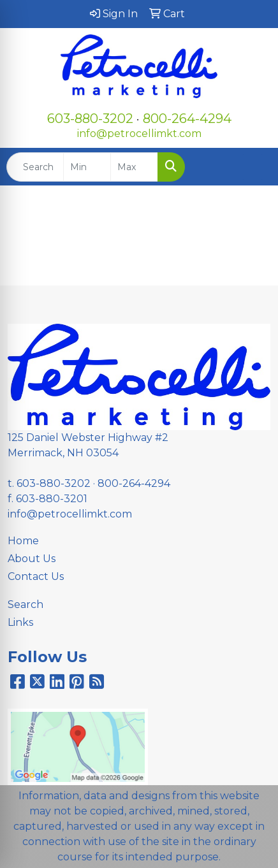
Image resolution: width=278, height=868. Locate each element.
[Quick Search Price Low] (87, 167)
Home (23, 541)
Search (26, 604)
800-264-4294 (187, 119)
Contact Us (36, 576)
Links (20, 622)
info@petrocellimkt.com (139, 134)
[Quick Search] (35, 167)
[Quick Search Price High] (134, 167)
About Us (32, 559)
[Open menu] (252, 167)
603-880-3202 (90, 119)
